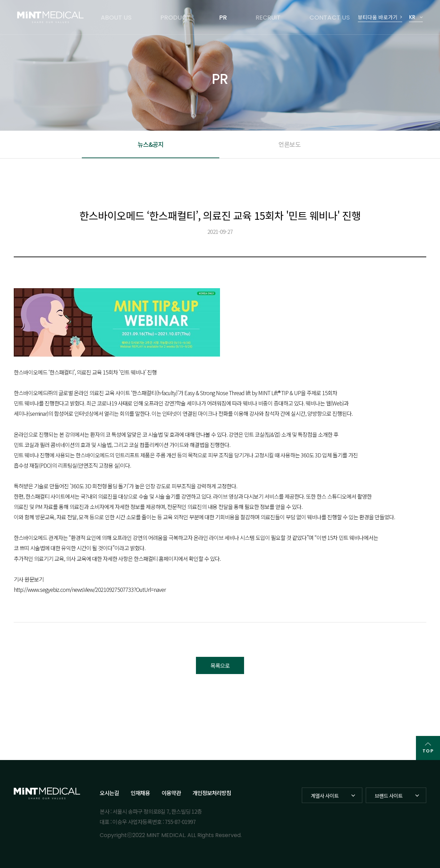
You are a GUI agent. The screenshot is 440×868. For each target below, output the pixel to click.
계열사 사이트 (325, 796)
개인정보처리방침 (212, 793)
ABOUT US (116, 17)
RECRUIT (268, 17)
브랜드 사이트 (389, 796)
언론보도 (289, 144)
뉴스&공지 (151, 144)
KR (412, 17)
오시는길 (109, 793)
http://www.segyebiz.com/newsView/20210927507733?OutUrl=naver (90, 589)
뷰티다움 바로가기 (378, 17)
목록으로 (220, 665)
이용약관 (171, 793)
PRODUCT (175, 17)
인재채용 (140, 793)
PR (223, 17)
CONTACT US (330, 17)
